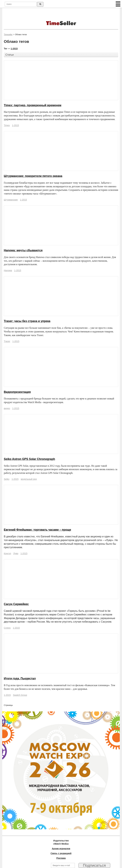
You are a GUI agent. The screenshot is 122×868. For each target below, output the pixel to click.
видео (7, 408)
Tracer (7, 341)
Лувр (16, 553)
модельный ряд (29, 479)
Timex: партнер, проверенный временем (33, 105)
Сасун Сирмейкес (16, 604)
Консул (7, 553)
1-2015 (14, 49)
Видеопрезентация (17, 392)
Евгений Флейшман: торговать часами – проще (37, 530)
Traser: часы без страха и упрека (27, 321)
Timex (7, 125)
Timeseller (8, 35)
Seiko (7, 479)
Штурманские (11, 200)
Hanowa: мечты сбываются (23, 250)
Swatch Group (20, 695)
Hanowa (8, 270)
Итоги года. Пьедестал (20, 678)
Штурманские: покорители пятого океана (33, 176)
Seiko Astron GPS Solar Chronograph (29, 459)
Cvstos (7, 628)
